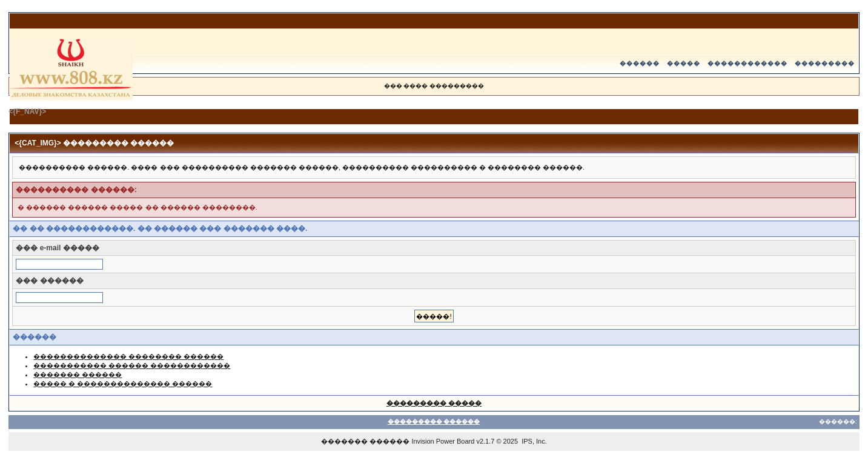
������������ (747, 63)
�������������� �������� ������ (128, 356)
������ (640, 63)
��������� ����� (434, 403)
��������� (825, 63)
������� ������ (78, 375)
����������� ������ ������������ (132, 365)
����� (684, 63)
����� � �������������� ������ (123, 384)
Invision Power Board (443, 441)
